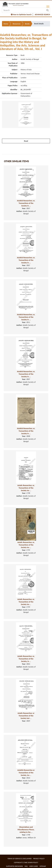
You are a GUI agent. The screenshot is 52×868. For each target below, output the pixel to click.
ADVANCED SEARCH (42, 15)
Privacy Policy (39, 859)
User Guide (34, 866)
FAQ (26, 866)
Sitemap (43, 866)
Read (26, 141)
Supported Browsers (15, 866)
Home (6, 24)
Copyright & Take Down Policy (26, 862)
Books (27, 24)
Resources (17, 24)
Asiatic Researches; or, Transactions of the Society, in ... (26, 659)
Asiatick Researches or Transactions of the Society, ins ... (26, 773)
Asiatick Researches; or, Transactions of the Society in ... (26, 203)
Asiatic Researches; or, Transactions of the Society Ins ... (26, 488)
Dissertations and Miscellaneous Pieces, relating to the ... (26, 830)
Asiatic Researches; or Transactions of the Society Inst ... (26, 716)
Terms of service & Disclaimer (19, 859)
